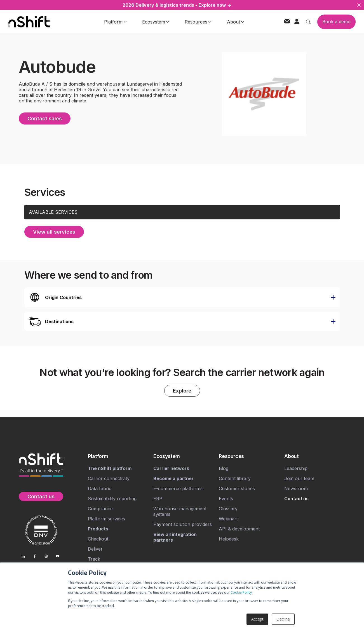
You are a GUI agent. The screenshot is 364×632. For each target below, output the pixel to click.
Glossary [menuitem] (228, 509)
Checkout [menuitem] (98, 539)
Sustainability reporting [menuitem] (112, 499)
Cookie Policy (241, 592)
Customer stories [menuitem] (237, 489)
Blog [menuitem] (224, 469)
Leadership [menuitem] (296, 469)
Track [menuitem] (94, 559)
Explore (182, 391)
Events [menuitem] (226, 499)
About (235, 22)
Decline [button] (283, 619)
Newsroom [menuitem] (296, 489)
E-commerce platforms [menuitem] (178, 489)
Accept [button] (257, 619)
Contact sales (45, 118)
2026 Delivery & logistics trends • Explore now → (177, 5)
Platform (115, 22)
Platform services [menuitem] (106, 519)
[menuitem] (118, 457)
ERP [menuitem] (158, 499)
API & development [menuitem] (239, 529)
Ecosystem (156, 22)
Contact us (41, 496)
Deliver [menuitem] (95, 549)
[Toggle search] (308, 22)
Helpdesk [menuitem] (229, 539)
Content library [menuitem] (235, 479)
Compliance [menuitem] (100, 509)
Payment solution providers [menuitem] (183, 525)
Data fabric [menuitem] (100, 489)
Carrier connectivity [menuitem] (109, 479)
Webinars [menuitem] (229, 519)
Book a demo (336, 22)
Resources (198, 22)
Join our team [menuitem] (299, 479)
